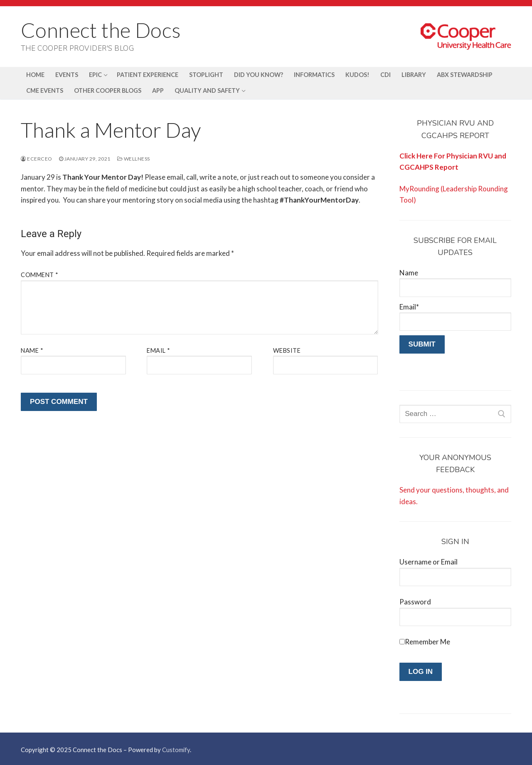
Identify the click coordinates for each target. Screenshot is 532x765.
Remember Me (427, 642)
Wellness (134, 159)
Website (287, 350)
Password (415, 602)
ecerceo (37, 159)
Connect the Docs (101, 30)
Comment (40, 275)
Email (159, 350)
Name (32, 350)
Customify (176, 750)
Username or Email (429, 562)
